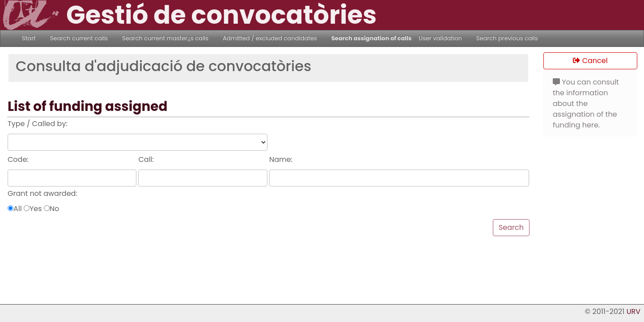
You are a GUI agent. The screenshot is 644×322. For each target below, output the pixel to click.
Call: (146, 159)
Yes (36, 209)
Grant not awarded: (42, 193)
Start (29, 38)
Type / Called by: (38, 124)
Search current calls (79, 38)
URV (633, 311)
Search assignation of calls (372, 38)
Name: (281, 159)
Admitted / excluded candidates (270, 38)
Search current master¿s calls (165, 38)
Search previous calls (507, 38)
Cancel (590, 61)
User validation (440, 38)
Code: (18, 159)
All (18, 209)
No (55, 209)
